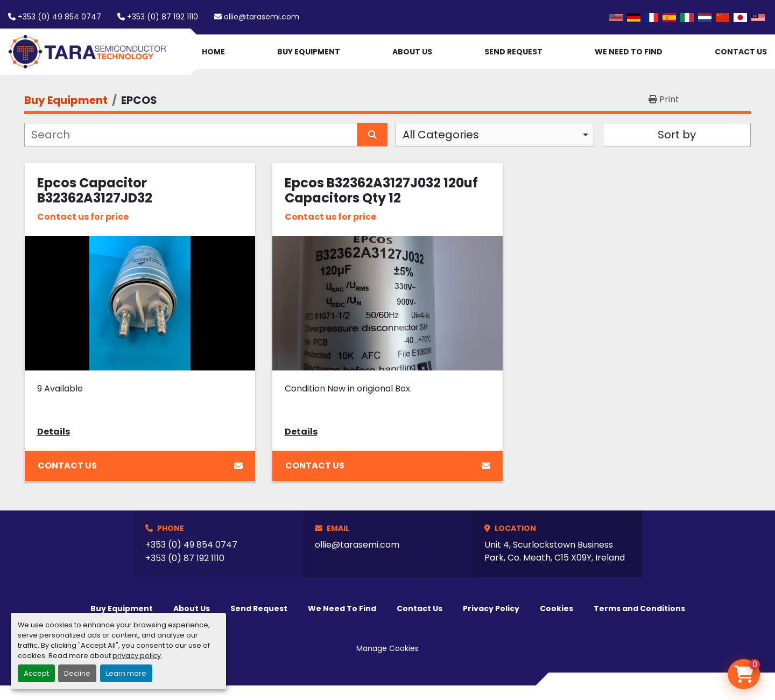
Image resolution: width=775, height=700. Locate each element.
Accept (36, 673)
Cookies (556, 608)
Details (54, 432)
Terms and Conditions (639, 608)
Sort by (677, 135)
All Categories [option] (441, 135)
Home (213, 52)
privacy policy (137, 656)
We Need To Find (629, 52)
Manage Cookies (387, 648)
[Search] (191, 135)
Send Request (513, 52)
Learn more (126, 673)
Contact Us (741, 52)
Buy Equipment (309, 52)
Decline (77, 673)
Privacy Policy (491, 608)
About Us (412, 52)
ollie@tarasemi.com (262, 17)
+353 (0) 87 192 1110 (163, 17)
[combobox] (495, 135)
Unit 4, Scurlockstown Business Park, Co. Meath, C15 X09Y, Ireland (555, 551)
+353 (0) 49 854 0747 (59, 17)
